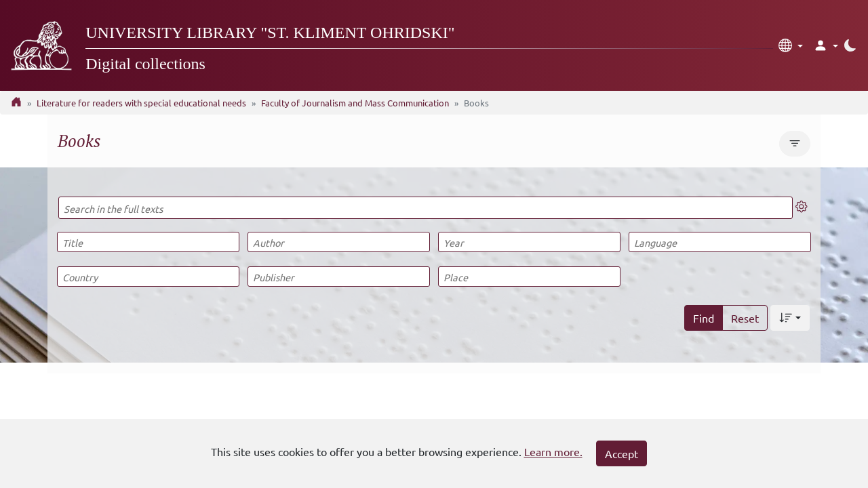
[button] (791, 45)
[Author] (338, 242)
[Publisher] (338, 277)
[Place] (529, 277)
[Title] (148, 242)
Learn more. (553, 451)
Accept (622, 453)
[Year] (529, 242)
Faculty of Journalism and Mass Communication (355, 103)
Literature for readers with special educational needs (141, 103)
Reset (745, 318)
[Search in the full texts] (426, 208)
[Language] (719, 242)
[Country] (148, 277)
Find (704, 318)
